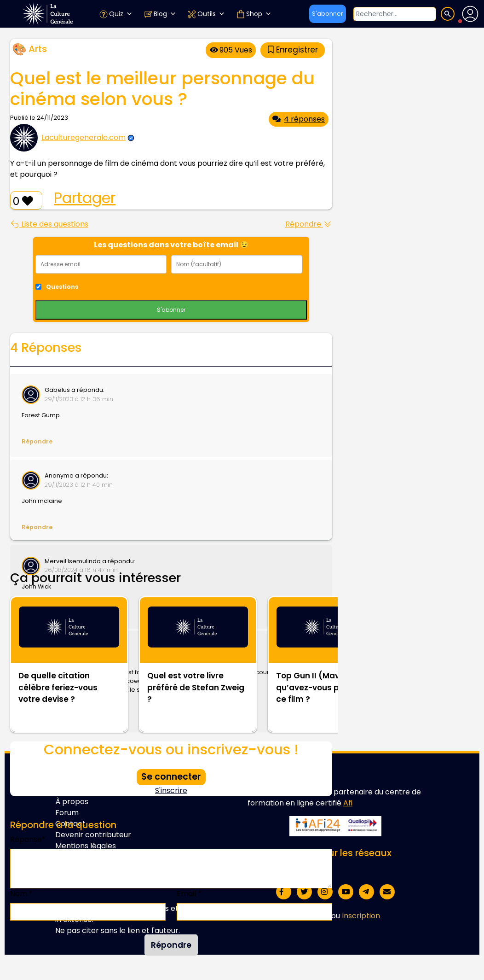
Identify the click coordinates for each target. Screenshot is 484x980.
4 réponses (299, 119)
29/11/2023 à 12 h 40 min (79, 485)
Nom (21, 894)
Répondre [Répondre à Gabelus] (37, 441)
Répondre (309, 224)
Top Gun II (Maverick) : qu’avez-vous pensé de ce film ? (324, 687)
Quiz (116, 14)
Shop (254, 14)
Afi (348, 803)
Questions (62, 287)
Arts (38, 49)
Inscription (361, 916)
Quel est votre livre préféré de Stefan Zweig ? (196, 687)
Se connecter (171, 777)
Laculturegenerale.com (84, 137)
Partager (85, 198)
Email (189, 894)
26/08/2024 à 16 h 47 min (81, 570)
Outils (206, 14)
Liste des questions (49, 224)
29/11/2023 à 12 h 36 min (79, 399)
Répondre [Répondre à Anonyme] (37, 527)
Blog (160, 14)
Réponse (28, 839)
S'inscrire (171, 790)
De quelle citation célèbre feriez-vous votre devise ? (58, 687)
